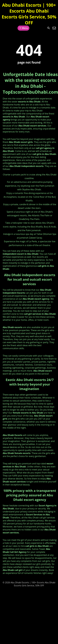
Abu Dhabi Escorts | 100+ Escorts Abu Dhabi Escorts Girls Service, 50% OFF (29, 14)
